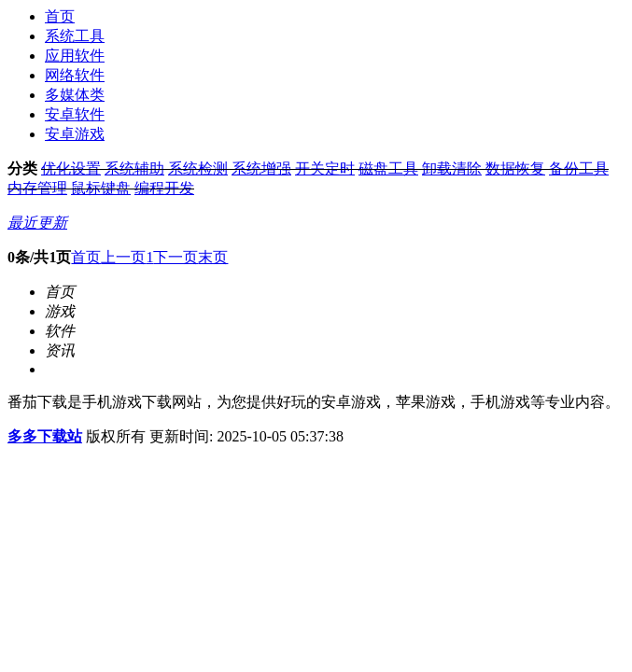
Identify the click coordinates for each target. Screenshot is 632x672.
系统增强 (261, 168)
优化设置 (71, 168)
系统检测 (198, 168)
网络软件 (75, 75)
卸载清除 (452, 168)
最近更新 (37, 223)
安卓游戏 (75, 134)
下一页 (176, 257)
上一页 (123, 257)
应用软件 (75, 56)
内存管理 (37, 188)
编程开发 (164, 188)
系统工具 (75, 36)
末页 (213, 257)
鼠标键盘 (101, 188)
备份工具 (579, 168)
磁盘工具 (388, 168)
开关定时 (325, 168)
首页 (60, 16)
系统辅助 (134, 168)
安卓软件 (75, 114)
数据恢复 (515, 168)
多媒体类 (75, 95)
